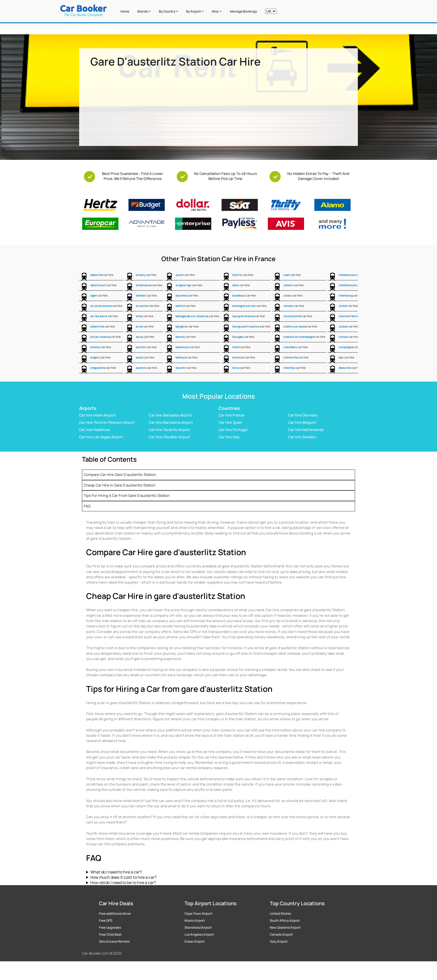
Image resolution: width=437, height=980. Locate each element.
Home (125, 11)
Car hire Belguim (302, 422)
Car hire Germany (303, 415)
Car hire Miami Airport (97, 415)
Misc (217, 11)
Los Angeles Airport (199, 935)
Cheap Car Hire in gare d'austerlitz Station (120, 485)
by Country (168, 11)
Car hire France (231, 415)
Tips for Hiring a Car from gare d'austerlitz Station (127, 495)
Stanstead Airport (198, 928)
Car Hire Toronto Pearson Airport (107, 422)
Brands (144, 11)
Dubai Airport (195, 942)
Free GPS (106, 921)
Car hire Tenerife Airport (169, 430)
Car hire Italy (229, 437)
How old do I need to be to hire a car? (123, 883)
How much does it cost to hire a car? (123, 877)
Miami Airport (195, 921)
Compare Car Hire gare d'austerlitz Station (120, 475)
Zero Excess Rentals (114, 942)
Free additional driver (115, 914)
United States (280, 914)
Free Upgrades (110, 928)
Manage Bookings (243, 11)
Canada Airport (281, 935)
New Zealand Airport (285, 928)
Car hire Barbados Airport (170, 415)
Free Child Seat (110, 935)
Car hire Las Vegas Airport (101, 437)
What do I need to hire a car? (116, 872)
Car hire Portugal (233, 430)
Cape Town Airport (198, 914)
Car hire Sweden (302, 437)
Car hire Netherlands (306, 430)
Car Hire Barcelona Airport (171, 422)
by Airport (195, 11)
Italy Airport (279, 942)
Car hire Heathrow (95, 430)
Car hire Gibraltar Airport (169, 437)
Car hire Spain (230, 422)
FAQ (87, 506)
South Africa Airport (285, 921)
